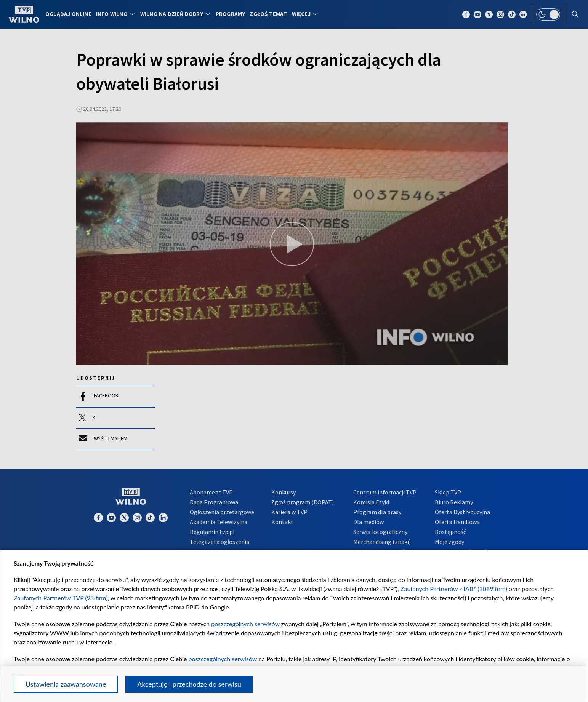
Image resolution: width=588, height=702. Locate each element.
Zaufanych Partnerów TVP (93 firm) (61, 598)
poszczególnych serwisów (245, 624)
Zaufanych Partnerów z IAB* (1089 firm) (454, 589)
